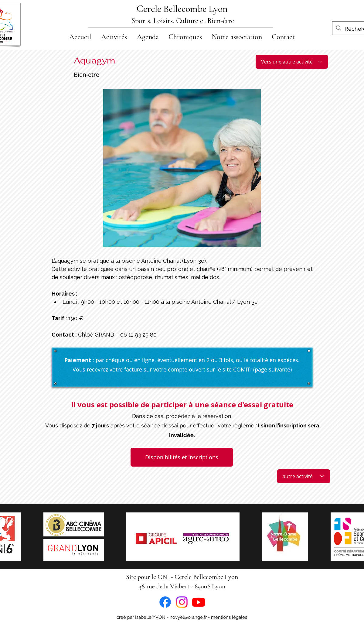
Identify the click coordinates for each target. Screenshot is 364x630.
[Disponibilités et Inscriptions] (182, 457)
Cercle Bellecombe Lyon (182, 9)
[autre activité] (304, 476)
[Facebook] (165, 602)
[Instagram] (182, 602)
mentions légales (229, 617)
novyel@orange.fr (188, 617)
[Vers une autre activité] (292, 62)
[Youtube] (199, 602)
